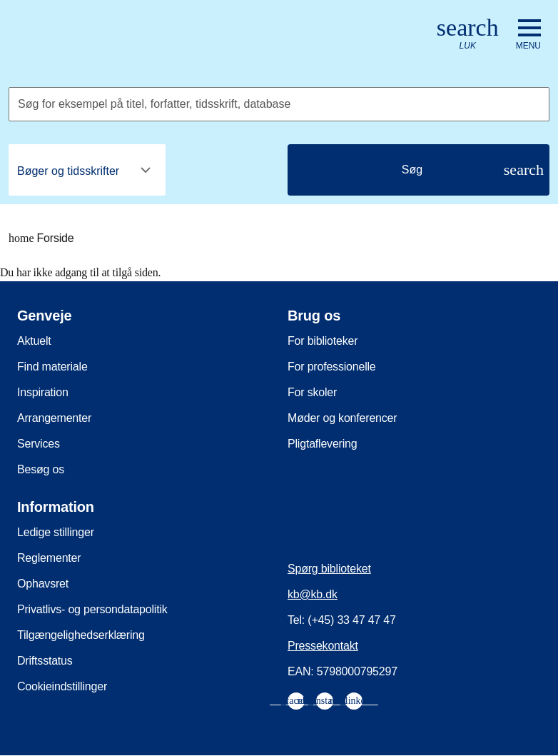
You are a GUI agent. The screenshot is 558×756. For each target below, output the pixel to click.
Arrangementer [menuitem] (54, 418)
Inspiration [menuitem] (43, 392)
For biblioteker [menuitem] (323, 341)
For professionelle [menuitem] (332, 367)
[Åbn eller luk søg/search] (468, 35)
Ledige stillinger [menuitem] (56, 532)
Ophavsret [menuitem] (43, 584)
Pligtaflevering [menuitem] (323, 444)
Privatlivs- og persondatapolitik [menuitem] (92, 609)
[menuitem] (296, 701)
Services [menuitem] (39, 444)
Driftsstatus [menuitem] (45, 661)
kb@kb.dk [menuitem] (313, 594)
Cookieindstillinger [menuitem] (62, 686)
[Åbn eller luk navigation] (528, 35)
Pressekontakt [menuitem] (323, 646)
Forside (41, 238)
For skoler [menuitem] (312, 392)
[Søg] (418, 170)
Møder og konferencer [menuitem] (342, 418)
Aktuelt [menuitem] (34, 341)
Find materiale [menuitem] (52, 367)
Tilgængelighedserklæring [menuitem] (81, 635)
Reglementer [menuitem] (49, 558)
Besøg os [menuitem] (41, 469)
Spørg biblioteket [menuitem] (329, 569)
